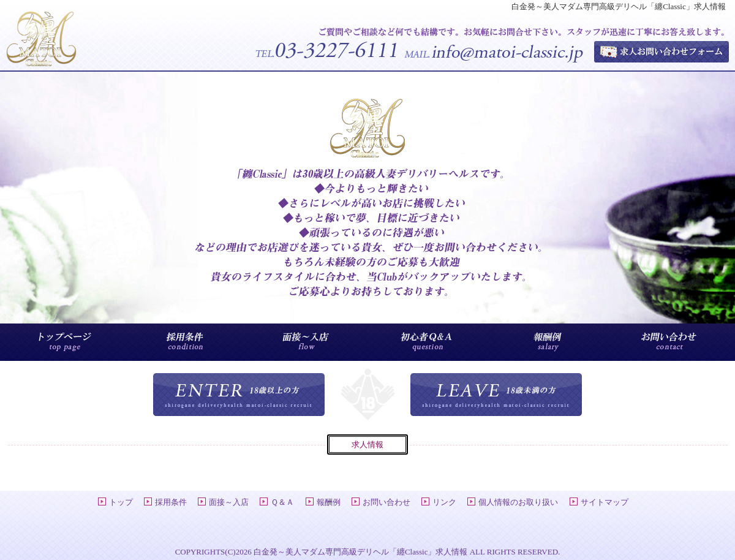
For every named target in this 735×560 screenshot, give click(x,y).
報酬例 (329, 502)
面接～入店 (229, 502)
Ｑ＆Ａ (282, 502)
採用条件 (171, 502)
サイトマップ (605, 502)
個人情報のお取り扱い (518, 502)
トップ (121, 502)
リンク (444, 502)
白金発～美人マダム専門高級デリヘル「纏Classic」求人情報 (361, 552)
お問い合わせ (386, 502)
